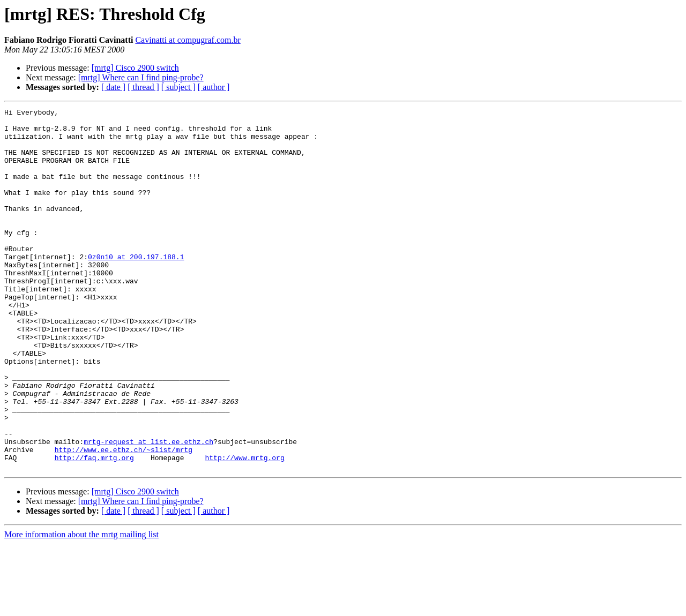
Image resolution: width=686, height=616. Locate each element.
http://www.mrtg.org (244, 528)
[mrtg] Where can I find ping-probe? (141, 77)
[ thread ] (143, 87)
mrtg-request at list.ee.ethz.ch (148, 509)
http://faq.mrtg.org (94, 528)
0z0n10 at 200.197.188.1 (136, 287)
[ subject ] (178, 87)
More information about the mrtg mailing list (81, 607)
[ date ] (113, 87)
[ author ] (214, 87)
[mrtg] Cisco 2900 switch (135, 68)
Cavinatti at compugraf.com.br (188, 40)
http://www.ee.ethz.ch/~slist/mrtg (124, 519)
